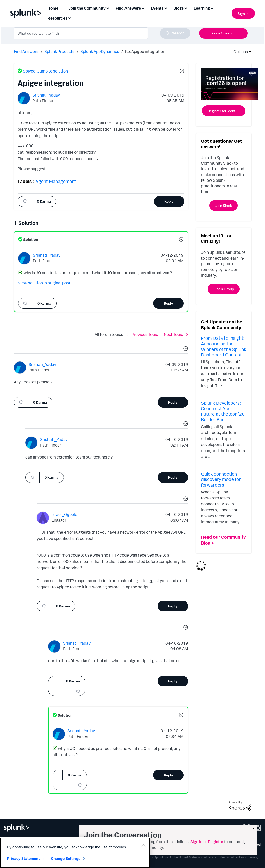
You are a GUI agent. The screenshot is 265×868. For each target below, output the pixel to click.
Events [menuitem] (157, 8)
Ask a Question (223, 33)
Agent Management (56, 181)
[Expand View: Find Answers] (143, 8)
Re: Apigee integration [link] (145, 51)
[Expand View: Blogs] (186, 8)
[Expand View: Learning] (212, 8)
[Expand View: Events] (166, 8)
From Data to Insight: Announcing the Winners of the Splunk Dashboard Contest (224, 346)
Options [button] (239, 52)
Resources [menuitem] (57, 18)
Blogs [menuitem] (179, 8)
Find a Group (224, 289)
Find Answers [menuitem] (128, 8)
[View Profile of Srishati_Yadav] (46, 95)
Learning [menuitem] (202, 8)
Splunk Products (59, 51)
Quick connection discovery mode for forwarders (221, 479)
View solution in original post (44, 283)
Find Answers (26, 51)
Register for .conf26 (224, 111)
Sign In (243, 13)
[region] (75, 853)
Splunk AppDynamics (100, 51)
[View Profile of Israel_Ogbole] (64, 514)
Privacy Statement (23, 858)
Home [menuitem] (53, 8)
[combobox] (102, 33)
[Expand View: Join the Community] (108, 8)
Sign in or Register (207, 842)
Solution (30, 240)
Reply (169, 201)
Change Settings (66, 858)
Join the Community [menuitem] (87, 8)
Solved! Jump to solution (45, 71)
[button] (181, 72)
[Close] (143, 844)
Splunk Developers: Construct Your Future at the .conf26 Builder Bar (223, 411)
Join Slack (224, 205)
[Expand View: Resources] (69, 18)
